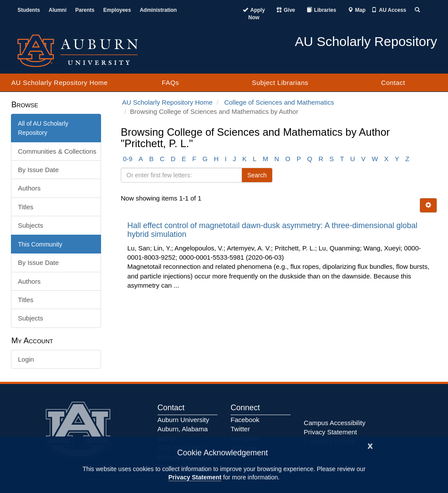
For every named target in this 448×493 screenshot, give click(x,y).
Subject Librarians (280, 83)
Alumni (58, 10)
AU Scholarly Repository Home (60, 83)
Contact (393, 83)
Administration (158, 10)
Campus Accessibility (334, 423)
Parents (85, 10)
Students (29, 10)
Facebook (245, 420)
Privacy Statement (195, 477)
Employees (117, 10)
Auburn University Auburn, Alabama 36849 (183, 429)
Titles (26, 207)
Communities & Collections (57, 151)
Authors (29, 188)
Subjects (31, 225)
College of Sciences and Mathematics (279, 102)
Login (26, 359)
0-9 (128, 159)
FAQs (171, 83)
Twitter (240, 429)
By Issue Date (38, 170)
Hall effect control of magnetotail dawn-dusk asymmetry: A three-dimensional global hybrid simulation (272, 230)
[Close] (370, 445)
